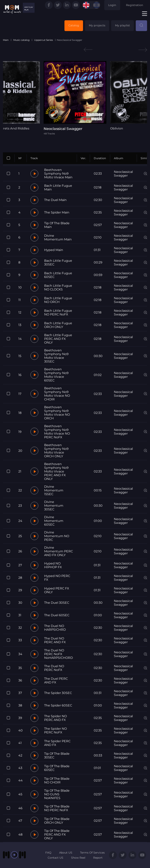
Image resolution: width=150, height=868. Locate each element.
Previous (88, 50)
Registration (135, 5)
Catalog (74, 25)
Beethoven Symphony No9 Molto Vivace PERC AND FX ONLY (56, 471)
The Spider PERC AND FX (57, 743)
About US (66, 853)
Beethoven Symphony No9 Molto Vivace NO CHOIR (57, 394)
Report (98, 858)
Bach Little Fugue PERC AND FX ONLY (58, 339)
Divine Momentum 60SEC (54, 521)
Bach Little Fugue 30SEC (58, 263)
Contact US (55, 858)
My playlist (122, 25)
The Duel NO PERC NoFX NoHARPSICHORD (58, 654)
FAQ (48, 853)
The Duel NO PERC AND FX (55, 640)
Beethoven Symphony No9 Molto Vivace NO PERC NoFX (57, 432)
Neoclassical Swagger (123, 174)
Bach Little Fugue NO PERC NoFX (58, 313)
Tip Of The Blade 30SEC (57, 755)
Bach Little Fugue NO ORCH (58, 300)
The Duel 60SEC (57, 615)
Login (112, 5)
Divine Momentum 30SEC (54, 506)
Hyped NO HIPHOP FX (53, 565)
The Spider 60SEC (58, 705)
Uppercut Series (44, 40)
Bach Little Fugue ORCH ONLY (58, 325)
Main (6, 40)
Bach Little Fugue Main (58, 188)
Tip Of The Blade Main (57, 225)
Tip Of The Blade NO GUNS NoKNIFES (57, 794)
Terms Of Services (92, 853)
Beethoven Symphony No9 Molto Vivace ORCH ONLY (56, 451)
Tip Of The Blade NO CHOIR (57, 780)
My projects (97, 25)
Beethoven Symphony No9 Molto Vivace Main (58, 174)
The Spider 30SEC (58, 693)
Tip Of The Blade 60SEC (57, 768)
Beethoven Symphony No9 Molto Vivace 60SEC (56, 375)
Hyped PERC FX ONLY (57, 590)
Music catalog (21, 40)
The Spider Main (57, 212)
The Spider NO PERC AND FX (55, 718)
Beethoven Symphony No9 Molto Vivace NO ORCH (57, 413)
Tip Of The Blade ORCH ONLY (57, 821)
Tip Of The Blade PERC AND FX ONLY (57, 835)
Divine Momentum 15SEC (54, 490)
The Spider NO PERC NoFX (55, 730)
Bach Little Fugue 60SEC (58, 275)
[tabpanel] (75, 98)
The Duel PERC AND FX (56, 680)
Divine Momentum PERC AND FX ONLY (58, 551)
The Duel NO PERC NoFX (54, 668)
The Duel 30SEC (57, 603)
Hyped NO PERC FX (57, 578)
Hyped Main (54, 250)
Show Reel (78, 858)
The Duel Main (55, 200)
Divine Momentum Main (58, 238)
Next (143, 50)
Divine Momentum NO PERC (57, 536)
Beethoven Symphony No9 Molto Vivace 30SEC (56, 356)
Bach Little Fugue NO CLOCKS (58, 288)
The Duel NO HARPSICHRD (55, 628)
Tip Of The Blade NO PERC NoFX (57, 808)
